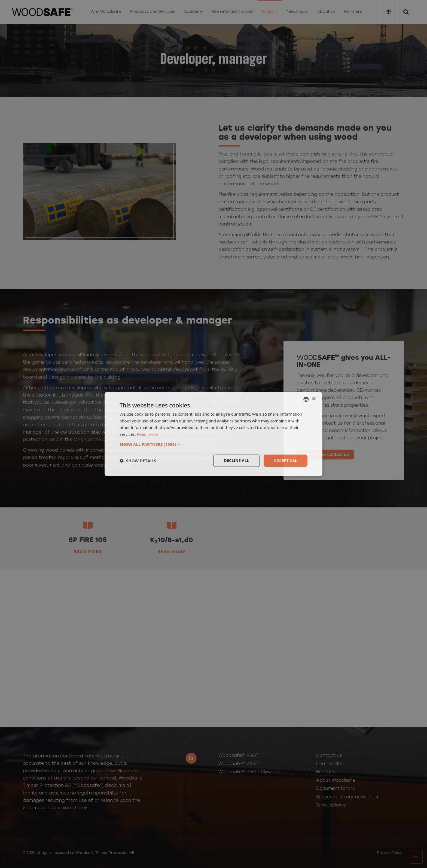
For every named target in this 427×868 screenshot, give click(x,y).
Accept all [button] (286, 460)
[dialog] (213, 434)
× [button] (314, 399)
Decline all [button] (236, 460)
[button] (213, 444)
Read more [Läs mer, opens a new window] (147, 434)
